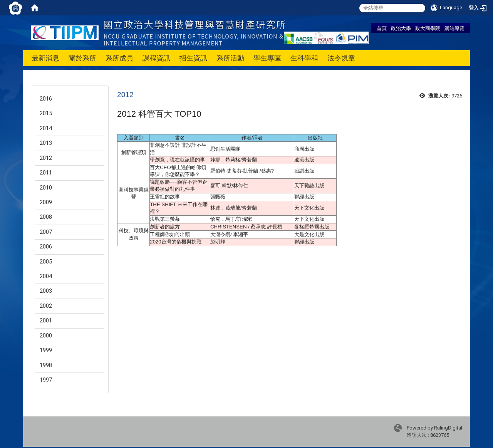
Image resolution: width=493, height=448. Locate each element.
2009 (46, 202)
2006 (46, 247)
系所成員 (119, 58)
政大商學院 (428, 28)
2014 (46, 128)
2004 (46, 276)
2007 (46, 232)
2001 (46, 320)
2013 (46, 143)
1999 (46, 350)
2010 (46, 188)
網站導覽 (454, 28)
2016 (46, 99)
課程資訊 (156, 58)
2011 (46, 173)
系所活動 (230, 58)
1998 (46, 365)
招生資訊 (193, 58)
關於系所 (82, 58)
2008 (46, 217)
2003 (46, 291)
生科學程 (304, 58)
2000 (46, 336)
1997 (46, 380)
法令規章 (341, 58)
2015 (46, 113)
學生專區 (267, 58)
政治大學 (401, 28)
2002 (46, 306)
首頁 (382, 28)
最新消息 (45, 58)
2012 (46, 158)
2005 (46, 262)
